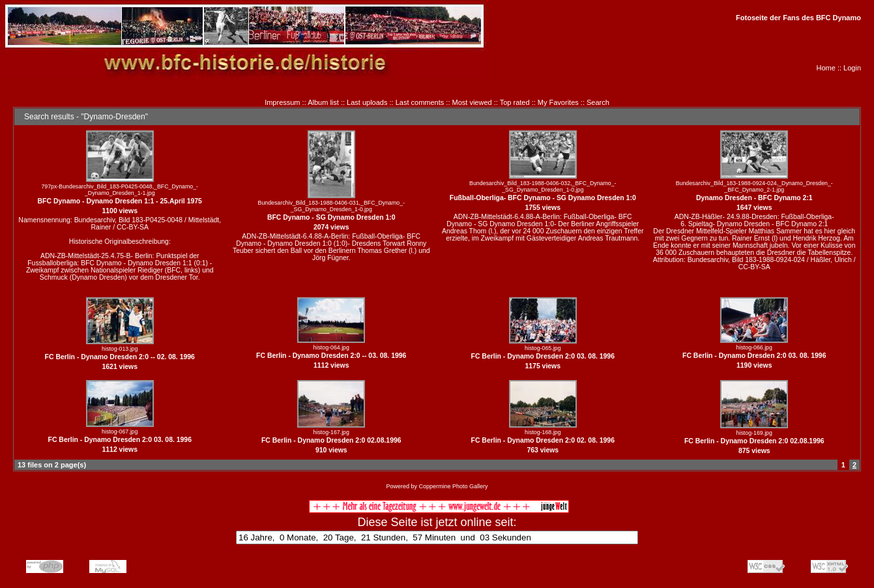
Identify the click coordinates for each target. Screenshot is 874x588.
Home (826, 68)
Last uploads (367, 102)
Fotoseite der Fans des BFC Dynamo (798, 18)
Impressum (282, 102)
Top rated (515, 102)
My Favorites (558, 102)
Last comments (420, 102)
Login (852, 68)
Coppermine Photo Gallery (453, 486)
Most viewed (472, 102)
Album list (323, 102)
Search (598, 102)
